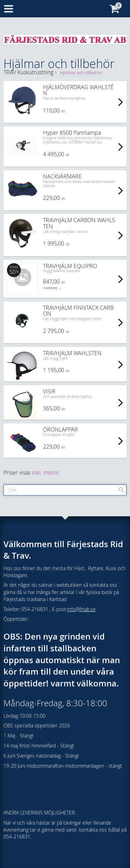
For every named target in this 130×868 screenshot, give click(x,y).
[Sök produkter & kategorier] (65, 490)
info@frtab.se (81, 609)
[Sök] (121, 490)
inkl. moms (45, 473)
